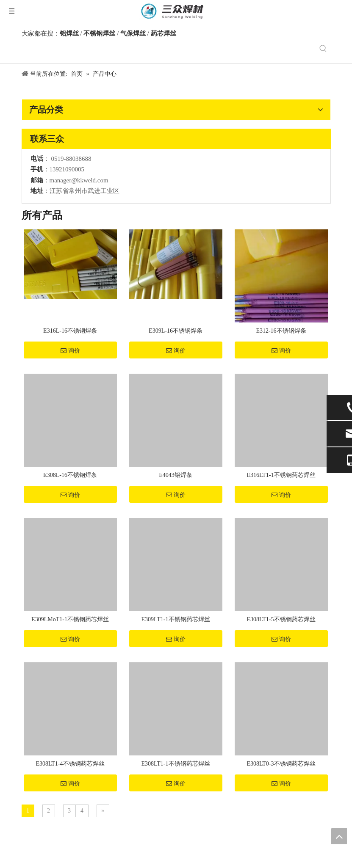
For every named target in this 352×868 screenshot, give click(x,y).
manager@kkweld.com (79, 180)
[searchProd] (169, 49)
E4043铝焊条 (176, 475)
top (339, 836)
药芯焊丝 (164, 33)
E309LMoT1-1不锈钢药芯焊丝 (70, 619)
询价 (70, 350)
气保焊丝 (133, 33)
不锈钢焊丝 (99, 33)
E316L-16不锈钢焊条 (70, 331)
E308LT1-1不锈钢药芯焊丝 (175, 764)
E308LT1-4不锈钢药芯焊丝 (70, 764)
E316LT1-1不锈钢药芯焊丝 (281, 475)
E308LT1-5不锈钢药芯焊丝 (281, 619)
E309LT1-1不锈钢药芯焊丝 (175, 619)
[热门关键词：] (323, 49)
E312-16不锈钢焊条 (281, 331)
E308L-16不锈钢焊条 (70, 475)
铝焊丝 (69, 33)
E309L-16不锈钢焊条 (176, 331)
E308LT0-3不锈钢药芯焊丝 (281, 764)
